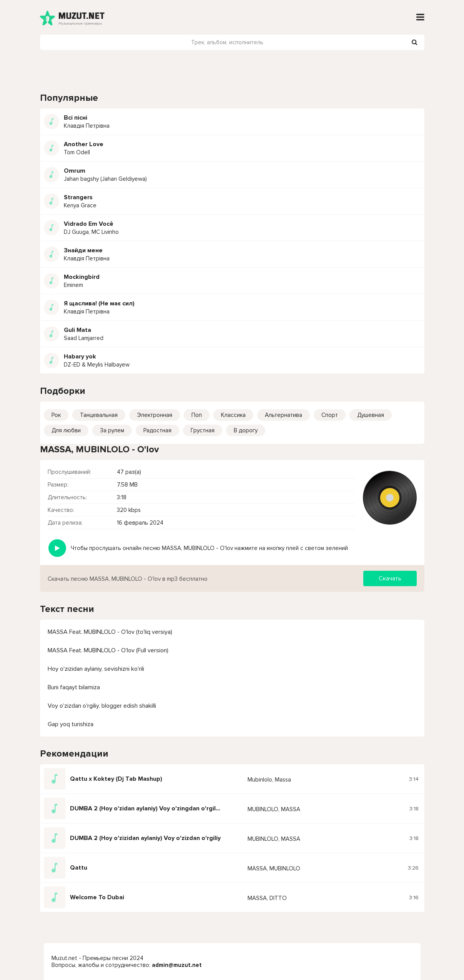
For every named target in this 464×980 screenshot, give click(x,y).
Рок (56, 415)
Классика (233, 415)
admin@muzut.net (177, 965)
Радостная (157, 430)
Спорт (330, 415)
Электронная (155, 415)
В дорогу (246, 430)
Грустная (203, 430)
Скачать (390, 578)
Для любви (66, 430)
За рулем (112, 430)
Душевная (371, 415)
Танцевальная (99, 415)
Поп (197, 415)
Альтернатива (284, 415)
